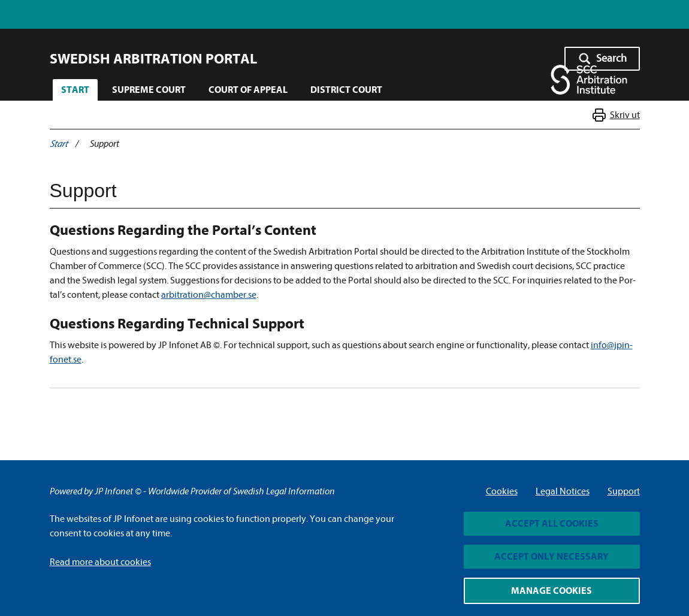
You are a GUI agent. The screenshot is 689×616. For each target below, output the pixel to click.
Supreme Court (149, 90)
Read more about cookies (100, 562)
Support (624, 491)
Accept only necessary (551, 557)
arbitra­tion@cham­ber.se (209, 295)
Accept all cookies (552, 524)
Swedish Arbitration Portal (153, 59)
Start (75, 90)
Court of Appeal (248, 90)
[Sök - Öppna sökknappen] (602, 59)
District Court (346, 90)
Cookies (502, 491)
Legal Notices (563, 491)
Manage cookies (551, 591)
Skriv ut (625, 116)
